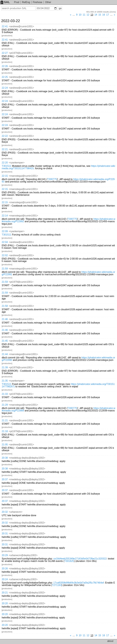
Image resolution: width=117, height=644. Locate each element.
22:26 (5, 66)
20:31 (5, 533)
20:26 (5, 569)
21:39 (5, 367)
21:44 (5, 354)
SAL (5, 2)
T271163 (57, 585)
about (110, 641)
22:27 (5, 53)
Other (48, 2)
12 (88, 15)
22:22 (5, 136)
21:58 (5, 306)
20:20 (5, 603)
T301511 (6, 166)
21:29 (5, 405)
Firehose (37, 2)
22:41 (5, 26)
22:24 (5, 88)
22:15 (5, 176)
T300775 (52, 179)
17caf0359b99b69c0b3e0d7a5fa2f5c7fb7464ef (79, 583)
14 (96, 15)
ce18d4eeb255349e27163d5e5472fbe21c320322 (80, 559)
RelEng (26, 2)
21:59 (5, 269)
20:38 (5, 458)
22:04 (5, 242)
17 (108, 15)
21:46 (5, 319)
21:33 (5, 394)
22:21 (5, 149)
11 (84, 15)
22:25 (5, 77)
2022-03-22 (11, 21)
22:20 (5, 163)
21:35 (5, 381)
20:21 (5, 593)
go (60, 8)
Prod (17, 2)
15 (100, 15)
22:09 (5, 231)
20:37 (5, 479)
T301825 (69, 561)
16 (104, 15)
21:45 (5, 341)
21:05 (5, 445)
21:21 (5, 420)
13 (92, 15)
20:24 (5, 579)
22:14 (5, 216)
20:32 (5, 512)
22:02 (5, 255)
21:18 (5, 431)
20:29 (5, 555)
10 (80, 15)
